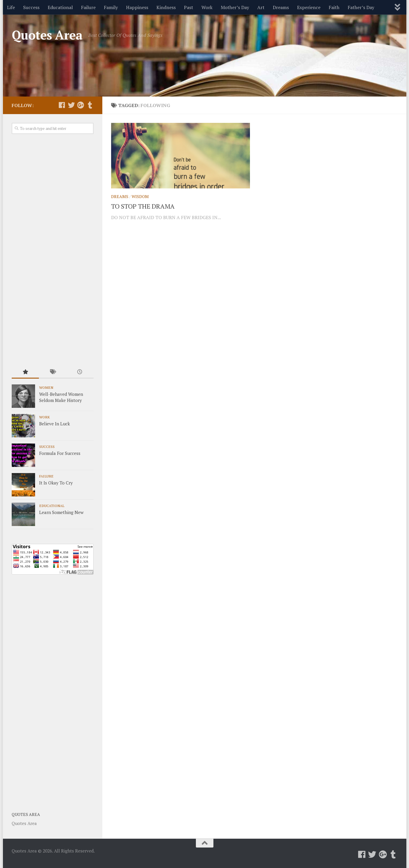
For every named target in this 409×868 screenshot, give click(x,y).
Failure (88, 7)
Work (207, 7)
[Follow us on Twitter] (71, 105)
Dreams (281, 7)
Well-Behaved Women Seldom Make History (61, 397)
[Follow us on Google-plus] (81, 105)
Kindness (166, 7)
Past (189, 7)
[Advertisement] (53, 250)
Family (111, 7)
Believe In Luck (55, 424)
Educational (60, 7)
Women (46, 387)
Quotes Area (47, 35)
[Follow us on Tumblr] (90, 105)
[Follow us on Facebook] (62, 105)
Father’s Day (361, 7)
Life (11, 7)
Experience (309, 7)
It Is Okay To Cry (56, 483)
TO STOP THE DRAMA (143, 206)
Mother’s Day (235, 7)
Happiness (137, 7)
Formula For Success (60, 453)
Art (261, 7)
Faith (334, 7)
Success (31, 7)
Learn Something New (61, 512)
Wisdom (140, 196)
